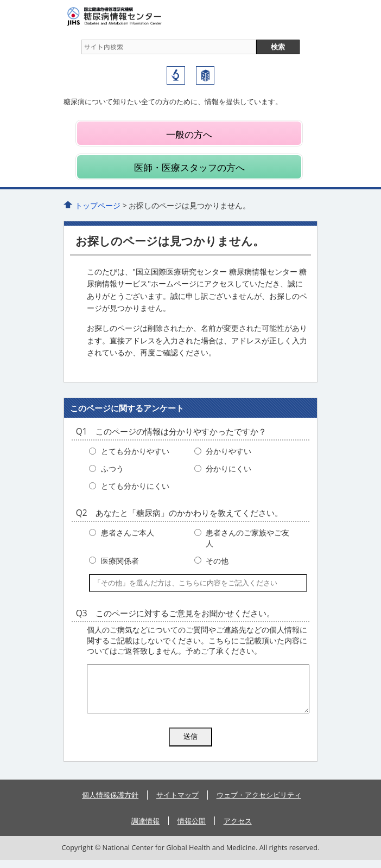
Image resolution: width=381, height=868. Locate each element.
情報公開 (192, 829)
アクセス (238, 829)
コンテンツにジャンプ (0, 0)
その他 (217, 561)
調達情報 (145, 829)
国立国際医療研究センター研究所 (176, 75)
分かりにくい (228, 468)
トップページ (98, 205)
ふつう (112, 468)
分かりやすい (228, 451)
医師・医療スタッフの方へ (189, 167)
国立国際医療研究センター (205, 75)
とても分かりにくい (135, 486)
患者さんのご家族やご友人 (247, 538)
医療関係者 (120, 561)
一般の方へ (189, 134)
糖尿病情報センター (134, 16)
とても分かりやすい (135, 451)
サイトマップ (177, 803)
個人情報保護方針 (110, 803)
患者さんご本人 (128, 532)
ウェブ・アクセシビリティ (259, 803)
